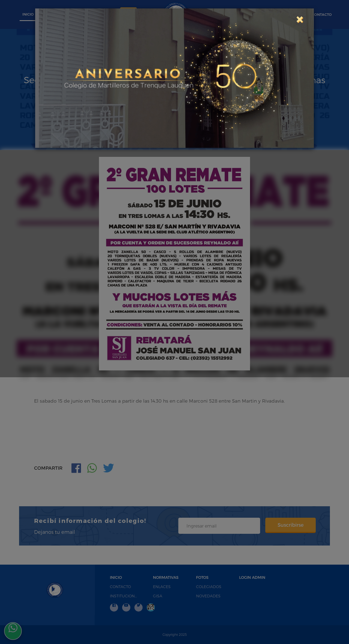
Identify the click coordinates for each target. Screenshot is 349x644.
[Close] (299, 19)
